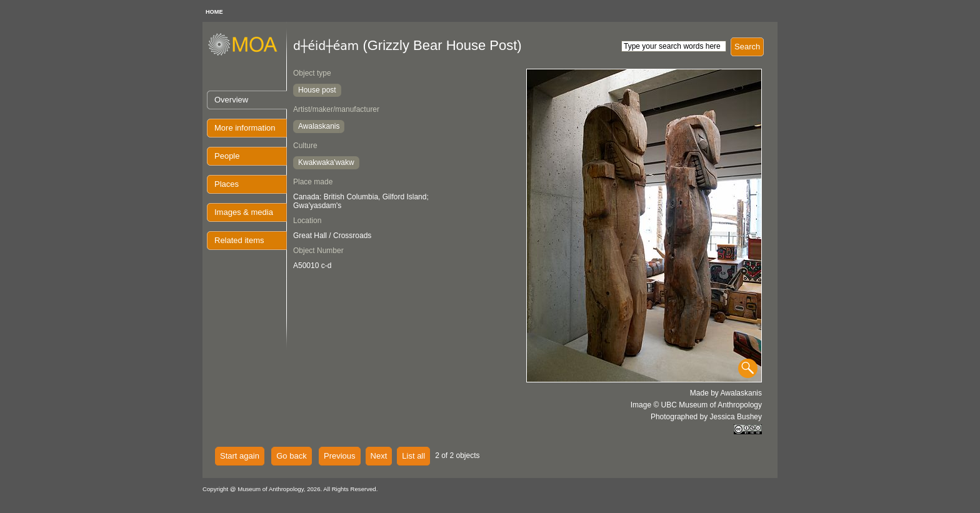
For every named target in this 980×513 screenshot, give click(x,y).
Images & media (244, 212)
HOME (214, 12)
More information (245, 128)
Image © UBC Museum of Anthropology (696, 405)
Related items (239, 240)
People (227, 156)
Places (227, 184)
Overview (231, 100)
